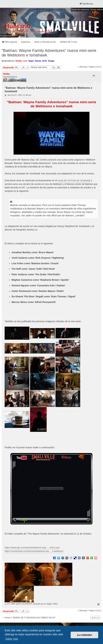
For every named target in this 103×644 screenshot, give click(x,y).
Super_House (35, 61)
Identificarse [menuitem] (86, 4)
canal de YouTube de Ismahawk (74, 180)
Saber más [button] (12, 639)
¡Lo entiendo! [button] (84, 635)
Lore (25, 61)
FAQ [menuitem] (2, 36)
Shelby (19, 61)
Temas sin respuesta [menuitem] (80, 10)
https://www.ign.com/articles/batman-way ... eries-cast (32, 548)
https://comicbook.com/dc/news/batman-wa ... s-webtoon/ (34, 551)
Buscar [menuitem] (8, 36)
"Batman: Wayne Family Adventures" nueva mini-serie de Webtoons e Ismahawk (49, 53)
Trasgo (51, 61)
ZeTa (44, 61)
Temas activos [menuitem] (97, 10)
